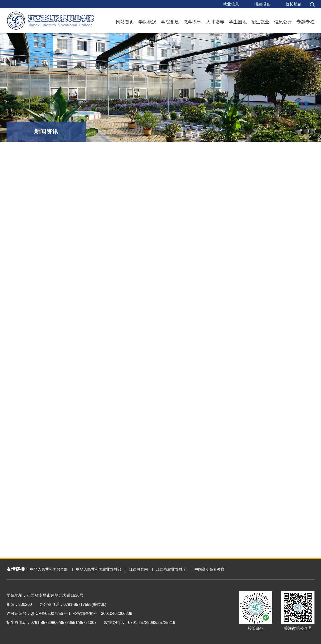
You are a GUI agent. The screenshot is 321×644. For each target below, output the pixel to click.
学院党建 (170, 22)
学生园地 (238, 22)
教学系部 (193, 22)
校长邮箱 (293, 4)
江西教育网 (139, 569)
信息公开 (283, 22)
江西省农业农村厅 (171, 569)
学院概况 (147, 22)
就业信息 (231, 4)
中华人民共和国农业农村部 (99, 569)
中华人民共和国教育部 (49, 569)
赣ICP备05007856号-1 (51, 613)
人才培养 (215, 22)
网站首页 (125, 22)
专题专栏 (305, 22)
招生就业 (260, 22)
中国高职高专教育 (209, 569)
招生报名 (262, 4)
